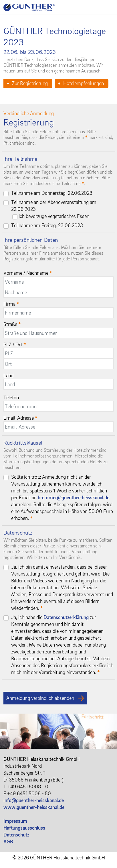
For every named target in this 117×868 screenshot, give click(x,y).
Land (8, 375)
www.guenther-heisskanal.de (34, 807)
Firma (11, 304)
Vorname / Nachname (28, 273)
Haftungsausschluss (24, 828)
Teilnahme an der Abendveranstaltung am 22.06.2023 (54, 206)
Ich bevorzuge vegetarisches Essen (54, 216)
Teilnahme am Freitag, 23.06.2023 (47, 225)
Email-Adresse (20, 418)
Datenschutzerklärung (66, 617)
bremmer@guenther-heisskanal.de (74, 497)
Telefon (11, 397)
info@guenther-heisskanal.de (34, 800)
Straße (12, 324)
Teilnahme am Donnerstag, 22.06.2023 (52, 193)
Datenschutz (16, 835)
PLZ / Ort (15, 344)
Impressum (15, 821)
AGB (8, 842)
